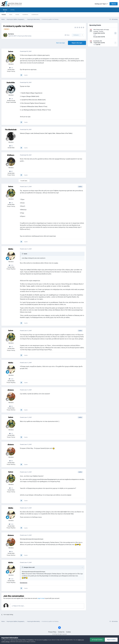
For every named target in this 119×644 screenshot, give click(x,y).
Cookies (68, 632)
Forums (4, 15)
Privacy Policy (52, 632)
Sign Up (114, 4)
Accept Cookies (97, 640)
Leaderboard (35, 15)
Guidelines (25, 15)
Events (17, 15)
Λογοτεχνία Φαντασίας (25, 36)
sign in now (41, 598)
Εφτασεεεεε (24, 583)
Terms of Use (14, 640)
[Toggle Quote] (23, 254)
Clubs (11, 15)
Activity (12, 10)
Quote (26, 75)
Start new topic (61, 43)
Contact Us (61, 632)
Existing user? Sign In (101, 4)
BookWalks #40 (98, 41)
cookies (45, 640)
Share (67, 35)
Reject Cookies (111, 640)
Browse (5, 11)
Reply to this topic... (18, 606)
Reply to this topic (77, 43)
